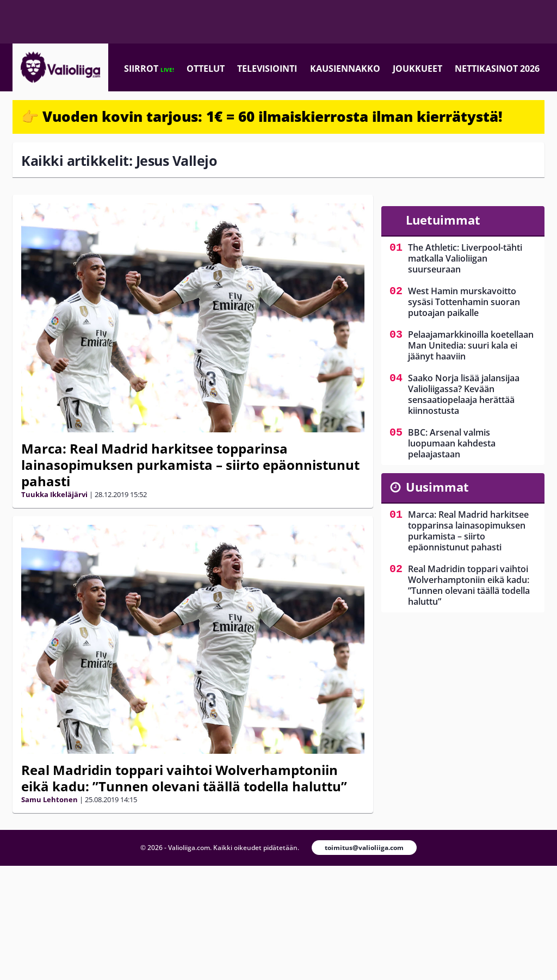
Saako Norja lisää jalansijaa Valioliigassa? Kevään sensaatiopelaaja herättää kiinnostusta (464, 394)
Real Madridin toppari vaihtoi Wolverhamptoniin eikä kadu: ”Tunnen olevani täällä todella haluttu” (184, 778)
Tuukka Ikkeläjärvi (54, 494)
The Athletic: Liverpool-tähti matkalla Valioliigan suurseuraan (465, 258)
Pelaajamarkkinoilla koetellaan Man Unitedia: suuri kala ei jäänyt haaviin (471, 345)
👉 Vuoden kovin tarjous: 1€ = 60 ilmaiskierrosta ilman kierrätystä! (262, 116)
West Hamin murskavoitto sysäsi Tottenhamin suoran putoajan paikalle (464, 302)
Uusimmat (437, 487)
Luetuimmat (443, 220)
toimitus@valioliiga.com (364, 848)
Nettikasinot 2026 (497, 69)
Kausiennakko (345, 69)
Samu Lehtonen (49, 799)
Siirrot (149, 69)
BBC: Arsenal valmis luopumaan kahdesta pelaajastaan (452, 443)
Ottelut (206, 69)
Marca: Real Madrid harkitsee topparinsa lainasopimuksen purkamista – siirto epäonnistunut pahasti (190, 465)
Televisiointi (267, 69)
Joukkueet (417, 69)
